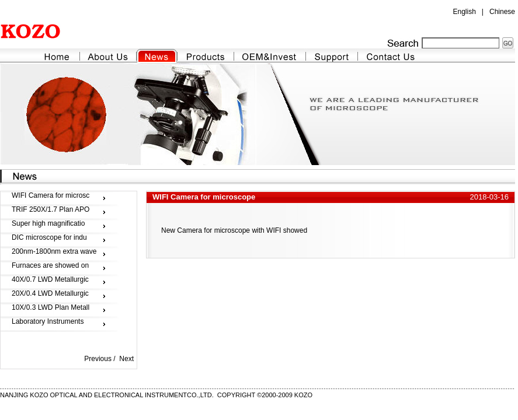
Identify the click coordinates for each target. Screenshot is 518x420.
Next (126, 359)
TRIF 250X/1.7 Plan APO (51, 209)
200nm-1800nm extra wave (54, 251)
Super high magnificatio (48, 223)
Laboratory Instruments (48, 321)
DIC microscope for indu (49, 237)
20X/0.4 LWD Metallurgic (50, 293)
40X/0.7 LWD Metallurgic (50, 279)
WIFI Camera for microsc (51, 195)
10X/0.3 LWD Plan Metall (51, 307)
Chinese (502, 12)
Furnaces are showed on (50, 265)
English (464, 12)
